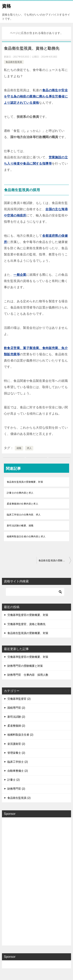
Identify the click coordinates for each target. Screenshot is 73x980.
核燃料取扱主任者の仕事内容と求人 (26, 537)
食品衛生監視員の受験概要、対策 (25, 482)
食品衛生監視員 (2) (19, 798)
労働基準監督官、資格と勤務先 (26, 624)
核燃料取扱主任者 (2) (20, 735)
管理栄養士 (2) (16, 753)
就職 (19, 448)
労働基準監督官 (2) (19, 699)
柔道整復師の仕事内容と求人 (22, 504)
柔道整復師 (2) (16, 726)
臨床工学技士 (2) (18, 762)
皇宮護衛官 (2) (16, 744)
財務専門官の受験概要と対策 (25, 666)
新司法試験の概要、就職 (20, 526)
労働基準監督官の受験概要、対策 (28, 615)
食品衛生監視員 (14, 62)
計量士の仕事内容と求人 (20, 493)
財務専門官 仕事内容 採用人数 (28, 675)
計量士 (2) (14, 780)
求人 (29, 448)
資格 (6, 6)
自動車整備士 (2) (18, 771)
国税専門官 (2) (16, 708)
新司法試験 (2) (16, 717)
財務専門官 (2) (16, 789)
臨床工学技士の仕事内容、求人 (24, 515)
